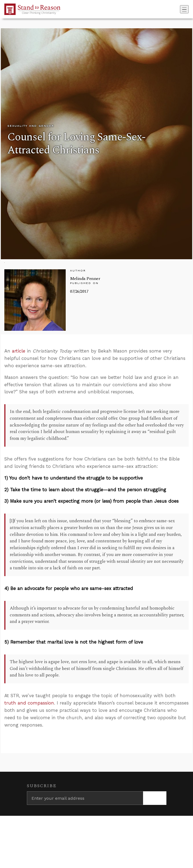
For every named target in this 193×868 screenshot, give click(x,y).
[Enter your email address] (85, 798)
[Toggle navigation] (184, 9)
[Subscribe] (155, 798)
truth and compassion (29, 703)
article (19, 351)
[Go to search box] (178, 9)
